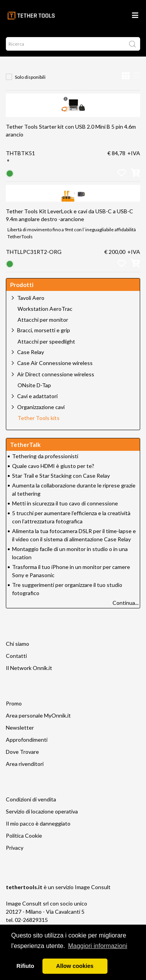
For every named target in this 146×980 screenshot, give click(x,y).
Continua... (126, 603)
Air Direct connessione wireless (56, 374)
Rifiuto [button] (25, 966)
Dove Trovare (22, 752)
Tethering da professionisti (45, 456)
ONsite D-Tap (34, 385)
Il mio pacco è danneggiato (38, 823)
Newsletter (20, 727)
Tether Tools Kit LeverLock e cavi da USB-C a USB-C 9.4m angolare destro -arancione (69, 215)
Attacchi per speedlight (46, 342)
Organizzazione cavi (41, 407)
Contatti (16, 656)
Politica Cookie (24, 836)
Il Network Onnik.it (29, 668)
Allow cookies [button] (75, 966)
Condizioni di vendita (31, 799)
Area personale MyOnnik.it (38, 715)
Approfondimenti (27, 740)
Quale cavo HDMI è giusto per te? (53, 466)
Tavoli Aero (31, 298)
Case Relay (31, 352)
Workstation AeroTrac (45, 309)
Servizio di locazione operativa (42, 811)
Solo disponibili (30, 77)
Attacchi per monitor (43, 320)
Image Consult (93, 887)
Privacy (15, 848)
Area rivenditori (25, 764)
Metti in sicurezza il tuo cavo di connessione (65, 503)
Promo (14, 703)
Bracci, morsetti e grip (44, 330)
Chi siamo (18, 644)
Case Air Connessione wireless (55, 363)
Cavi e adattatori (37, 396)
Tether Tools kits (39, 418)
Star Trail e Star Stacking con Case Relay (61, 476)
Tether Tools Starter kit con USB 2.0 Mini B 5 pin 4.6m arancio (71, 130)
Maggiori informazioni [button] (98, 946)
